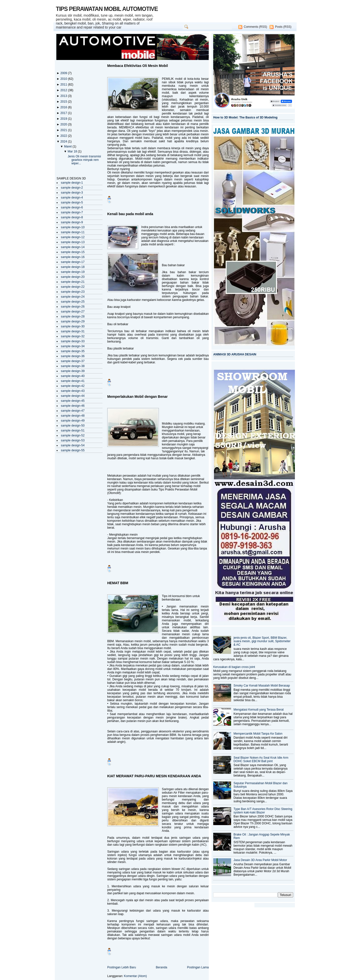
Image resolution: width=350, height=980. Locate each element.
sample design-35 (73, 351)
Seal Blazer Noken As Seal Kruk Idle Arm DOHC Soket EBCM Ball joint (261, 759)
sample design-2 (72, 188)
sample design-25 (73, 302)
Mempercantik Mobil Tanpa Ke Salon (258, 734)
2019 (64, 119)
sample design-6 (72, 207)
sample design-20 (73, 277)
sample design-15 (73, 252)
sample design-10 (73, 227)
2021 (64, 130)
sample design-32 (73, 336)
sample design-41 (73, 381)
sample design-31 (73, 331)
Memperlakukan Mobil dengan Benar (138, 397)
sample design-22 (73, 287)
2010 (64, 79)
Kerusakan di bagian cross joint (234, 667)
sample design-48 (73, 416)
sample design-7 (72, 212)
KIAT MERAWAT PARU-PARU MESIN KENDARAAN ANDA (154, 776)
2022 (64, 136)
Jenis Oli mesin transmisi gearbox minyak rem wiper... (84, 160)
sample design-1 (72, 183)
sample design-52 (73, 435)
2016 (64, 107)
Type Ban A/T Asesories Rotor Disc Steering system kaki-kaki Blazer (263, 811)
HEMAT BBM (118, 583)
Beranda (162, 967)
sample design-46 (73, 406)
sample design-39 (73, 371)
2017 (64, 113)
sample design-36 (73, 356)
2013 (64, 96)
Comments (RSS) (255, 27)
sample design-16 (73, 257)
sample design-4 (72, 198)
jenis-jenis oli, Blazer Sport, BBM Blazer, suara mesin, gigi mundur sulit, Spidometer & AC (262, 641)
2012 (64, 90)
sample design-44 (73, 396)
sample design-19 (73, 272)
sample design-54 (73, 445)
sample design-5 (72, 202)
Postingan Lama (198, 967)
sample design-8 (72, 217)
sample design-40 (73, 376)
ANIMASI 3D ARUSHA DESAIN (235, 354)
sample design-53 (73, 440)
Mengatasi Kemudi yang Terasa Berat (259, 710)
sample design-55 (73, 450)
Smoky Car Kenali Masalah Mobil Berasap (262, 686)
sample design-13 (73, 242)
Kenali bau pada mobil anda (130, 214)
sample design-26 (73, 307)
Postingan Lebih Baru (122, 967)
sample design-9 (72, 222)
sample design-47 (73, 411)
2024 (64, 142)
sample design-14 (73, 247)
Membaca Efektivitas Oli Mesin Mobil (138, 66)
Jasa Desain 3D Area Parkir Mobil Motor (260, 860)
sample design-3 (72, 193)
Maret (68, 146)
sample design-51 (73, 431)
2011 (64, 85)
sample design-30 (73, 326)
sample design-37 (73, 361)
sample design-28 (73, 317)
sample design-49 (73, 421)
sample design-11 (73, 232)
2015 (64, 102)
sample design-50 (73, 426)
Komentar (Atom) (135, 976)
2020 (64, 124)
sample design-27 (73, 312)
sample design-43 (73, 391)
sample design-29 (73, 321)
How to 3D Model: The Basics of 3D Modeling (245, 117)
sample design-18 (73, 267)
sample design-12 (73, 237)
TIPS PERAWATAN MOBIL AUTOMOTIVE (107, 9)
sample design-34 (73, 346)
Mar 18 (73, 151)
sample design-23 (73, 292)
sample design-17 (73, 262)
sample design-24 (73, 297)
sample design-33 (73, 341)
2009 (64, 73)
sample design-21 (73, 282)
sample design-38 (73, 366)
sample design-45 (73, 401)
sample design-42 (73, 386)
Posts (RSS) (283, 27)
